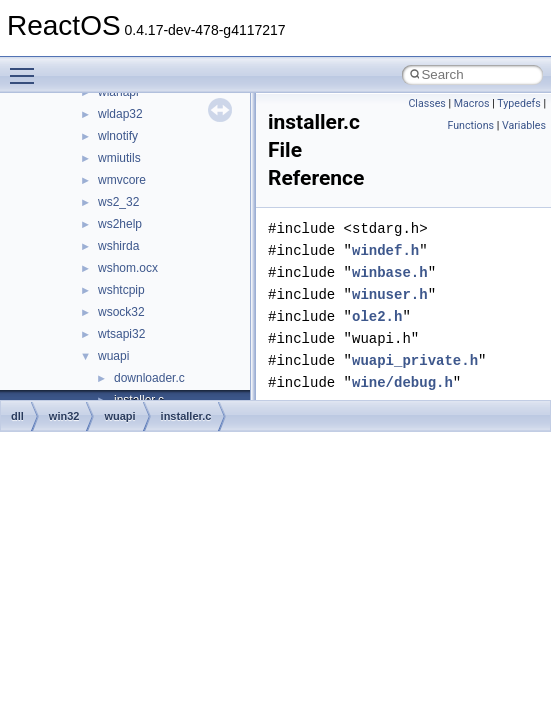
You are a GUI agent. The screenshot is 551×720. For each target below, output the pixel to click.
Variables (524, 125)
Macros (472, 103)
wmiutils (119, 158)
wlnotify (118, 136)
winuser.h (390, 294)
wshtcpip (121, 290)
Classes (426, 103)
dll (17, 416)
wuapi (113, 356)
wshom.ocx (128, 268)
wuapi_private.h (415, 360)
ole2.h (377, 316)
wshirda (118, 246)
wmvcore (122, 180)
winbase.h (390, 272)
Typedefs (519, 103)
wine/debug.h (402, 382)
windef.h (385, 250)
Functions (470, 125)
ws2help (120, 224)
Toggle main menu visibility (27, 67)
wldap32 (120, 114)
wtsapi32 (121, 334)
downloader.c (149, 378)
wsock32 (121, 312)
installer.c (186, 416)
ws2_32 (118, 202)
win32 (64, 416)
